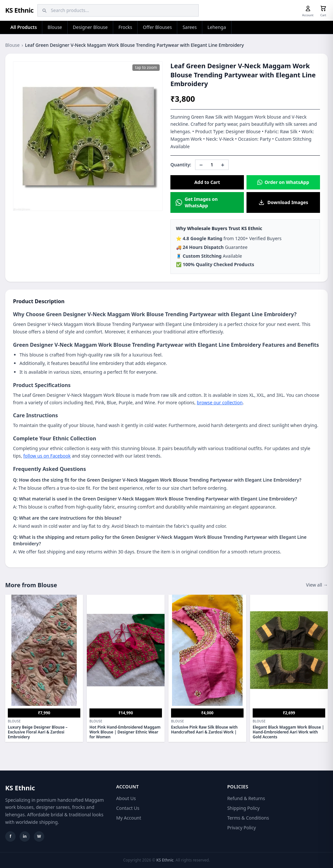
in (25, 836)
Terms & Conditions (248, 818)
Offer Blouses (157, 27)
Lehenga (217, 27)
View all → (317, 585)
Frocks (125, 27)
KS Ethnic (19, 10)
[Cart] (323, 8)
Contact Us (128, 808)
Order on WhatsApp (283, 182)
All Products (24, 27)
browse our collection (220, 402)
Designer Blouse (90, 27)
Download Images (283, 202)
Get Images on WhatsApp (197, 202)
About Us (126, 798)
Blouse (55, 27)
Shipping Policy (244, 808)
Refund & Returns (246, 798)
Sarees (190, 27)
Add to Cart (207, 182)
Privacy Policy (242, 828)
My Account (129, 818)
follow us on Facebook (47, 456)
